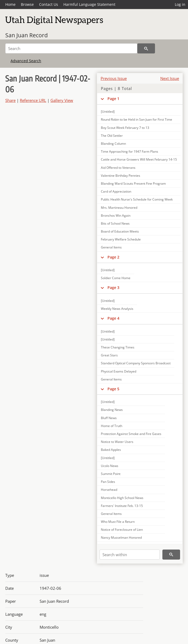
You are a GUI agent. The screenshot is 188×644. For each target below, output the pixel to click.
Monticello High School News (122, 498)
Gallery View (62, 100)
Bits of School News (115, 223)
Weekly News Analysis (117, 309)
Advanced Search (26, 61)
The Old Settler (112, 136)
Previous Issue (114, 78)
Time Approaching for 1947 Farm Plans (130, 151)
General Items (111, 247)
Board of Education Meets (120, 231)
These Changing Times (118, 347)
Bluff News (109, 418)
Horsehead (109, 490)
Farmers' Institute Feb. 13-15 (122, 506)
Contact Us (49, 4)
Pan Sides (108, 482)
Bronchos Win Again (116, 216)
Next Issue (170, 78)
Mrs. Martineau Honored (119, 208)
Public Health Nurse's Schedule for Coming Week (137, 199)
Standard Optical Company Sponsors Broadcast (136, 363)
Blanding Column (113, 144)
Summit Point (111, 474)
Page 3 (113, 287)
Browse (27, 4)
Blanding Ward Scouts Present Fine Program (133, 183)
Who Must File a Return (118, 522)
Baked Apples (111, 450)
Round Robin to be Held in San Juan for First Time (137, 119)
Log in (180, 4)
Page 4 (113, 318)
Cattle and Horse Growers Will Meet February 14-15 (139, 159)
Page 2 (113, 257)
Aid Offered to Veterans (118, 168)
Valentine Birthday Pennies (121, 176)
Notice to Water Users (117, 442)
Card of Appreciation (116, 191)
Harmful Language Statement (89, 4)
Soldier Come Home (116, 278)
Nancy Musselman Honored (121, 538)
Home (10, 4)
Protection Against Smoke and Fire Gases (131, 434)
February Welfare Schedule (121, 239)
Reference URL (33, 100)
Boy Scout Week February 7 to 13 (125, 128)
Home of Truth (112, 426)
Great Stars (109, 355)
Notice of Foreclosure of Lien (122, 530)
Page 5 (113, 389)
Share (10, 100)
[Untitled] (108, 112)
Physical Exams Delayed (119, 371)
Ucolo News (110, 466)
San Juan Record (27, 35)
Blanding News (112, 410)
